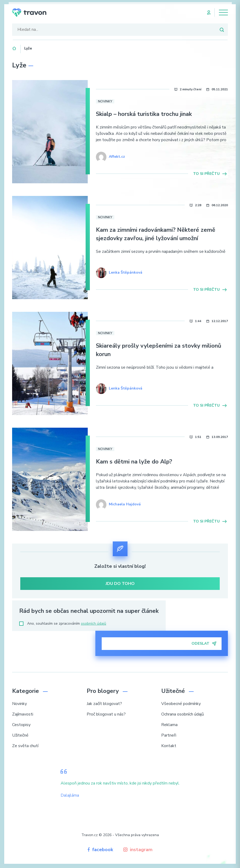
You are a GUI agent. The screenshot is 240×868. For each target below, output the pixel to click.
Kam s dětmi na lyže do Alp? (134, 462)
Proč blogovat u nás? (106, 714)
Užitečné (20, 735)
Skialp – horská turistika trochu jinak (144, 114)
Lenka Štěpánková (126, 272)
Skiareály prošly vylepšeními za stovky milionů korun (159, 350)
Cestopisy (21, 725)
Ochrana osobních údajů (183, 714)
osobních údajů (94, 623)
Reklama (169, 725)
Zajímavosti (23, 714)
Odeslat (204, 643)
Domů (14, 48)
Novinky (105, 101)
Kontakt (169, 746)
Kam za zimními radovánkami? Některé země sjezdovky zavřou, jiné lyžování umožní (156, 234)
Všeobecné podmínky (181, 704)
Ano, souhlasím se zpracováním (63, 623)
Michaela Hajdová (125, 504)
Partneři (169, 735)
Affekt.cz (117, 157)
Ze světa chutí (25, 746)
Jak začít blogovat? (104, 704)
